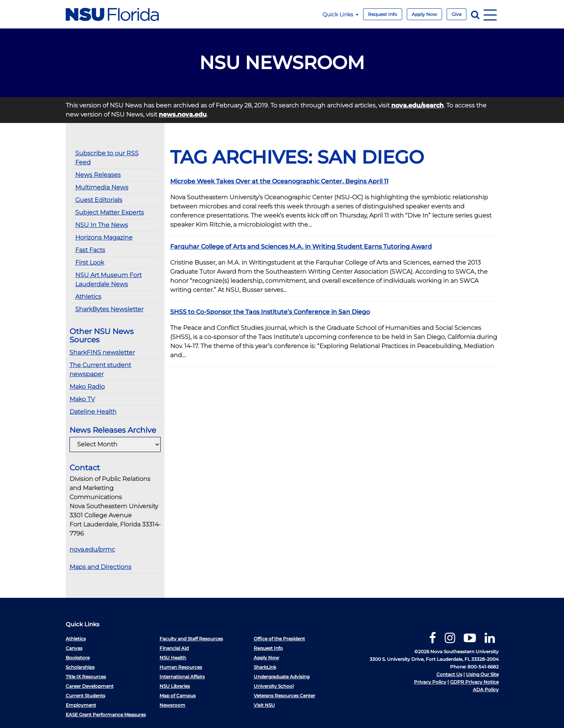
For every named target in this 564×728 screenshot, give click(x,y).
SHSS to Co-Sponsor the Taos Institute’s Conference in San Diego (270, 312)
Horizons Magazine (104, 237)
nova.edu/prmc (92, 549)
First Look (90, 262)
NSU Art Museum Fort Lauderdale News (108, 280)
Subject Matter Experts (110, 212)
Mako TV (82, 399)
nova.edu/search (417, 105)
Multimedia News (102, 187)
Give (457, 14)
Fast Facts (90, 250)
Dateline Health (93, 412)
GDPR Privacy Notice (474, 682)
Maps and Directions (100, 567)
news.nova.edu (183, 114)
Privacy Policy (430, 682)
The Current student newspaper (100, 370)
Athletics (88, 297)
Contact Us (449, 674)
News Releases (98, 175)
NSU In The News (102, 225)
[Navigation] (490, 14)
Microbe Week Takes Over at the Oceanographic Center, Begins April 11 (279, 181)
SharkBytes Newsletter (109, 309)
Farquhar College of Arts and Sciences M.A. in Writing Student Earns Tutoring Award (301, 247)
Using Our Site (482, 674)
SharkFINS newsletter (102, 352)
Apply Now (424, 14)
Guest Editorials (99, 200)
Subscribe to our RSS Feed (107, 158)
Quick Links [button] (340, 14)
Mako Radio (87, 387)
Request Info (383, 14)
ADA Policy (486, 689)
